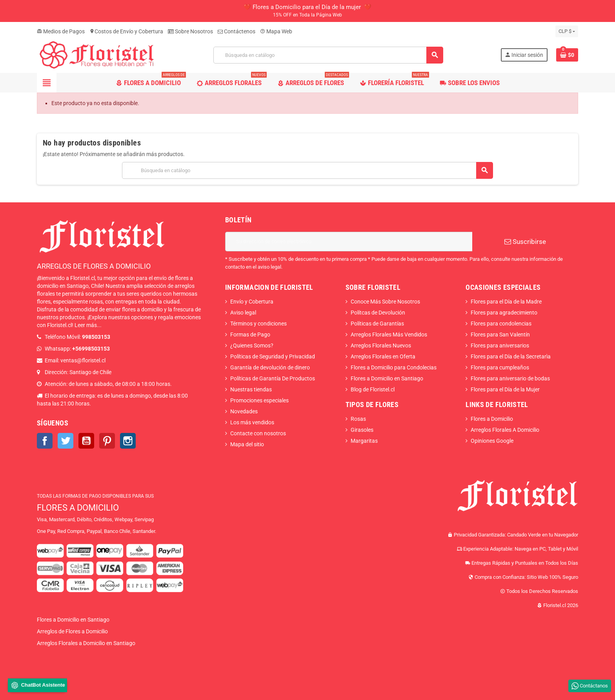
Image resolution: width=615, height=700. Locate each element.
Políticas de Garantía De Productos (273, 378)
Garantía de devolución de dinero (270, 367)
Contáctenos (237, 31)
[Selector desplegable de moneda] (567, 31)
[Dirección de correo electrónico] (349, 242)
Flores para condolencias (501, 324)
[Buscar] (328, 55)
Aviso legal (243, 313)
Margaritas (364, 441)
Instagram (128, 441)
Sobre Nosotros (190, 31)
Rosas (358, 419)
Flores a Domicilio (492, 419)
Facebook (45, 441)
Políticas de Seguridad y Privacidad (273, 356)
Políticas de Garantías (377, 324)
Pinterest (107, 441)
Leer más (86, 325)
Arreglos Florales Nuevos (381, 345)
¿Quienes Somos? (252, 345)
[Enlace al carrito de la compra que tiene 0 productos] (567, 55)
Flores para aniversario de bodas (510, 378)
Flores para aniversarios (500, 345)
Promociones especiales (259, 400)
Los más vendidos (252, 422)
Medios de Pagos (61, 31)
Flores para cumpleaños (500, 367)
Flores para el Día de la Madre (506, 302)
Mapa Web (276, 31)
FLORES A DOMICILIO (78, 508)
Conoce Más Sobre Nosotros (385, 302)
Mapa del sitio (247, 444)
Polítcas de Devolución (378, 313)
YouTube (86, 441)
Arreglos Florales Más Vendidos (389, 335)
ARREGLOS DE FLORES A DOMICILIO (94, 266)
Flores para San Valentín (500, 335)
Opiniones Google (492, 441)
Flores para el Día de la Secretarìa (511, 356)
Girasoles (362, 430)
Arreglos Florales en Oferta (383, 356)
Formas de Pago (250, 335)
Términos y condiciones (258, 324)
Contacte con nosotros (258, 433)
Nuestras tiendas (251, 389)
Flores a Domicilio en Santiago (387, 378)
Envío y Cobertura (252, 302)
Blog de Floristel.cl (373, 389)
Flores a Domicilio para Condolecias (394, 367)
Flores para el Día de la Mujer (505, 389)
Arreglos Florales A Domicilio (505, 430)
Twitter (66, 441)
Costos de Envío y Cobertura (126, 31)
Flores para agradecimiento (504, 313)
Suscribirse (525, 242)
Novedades (244, 411)
